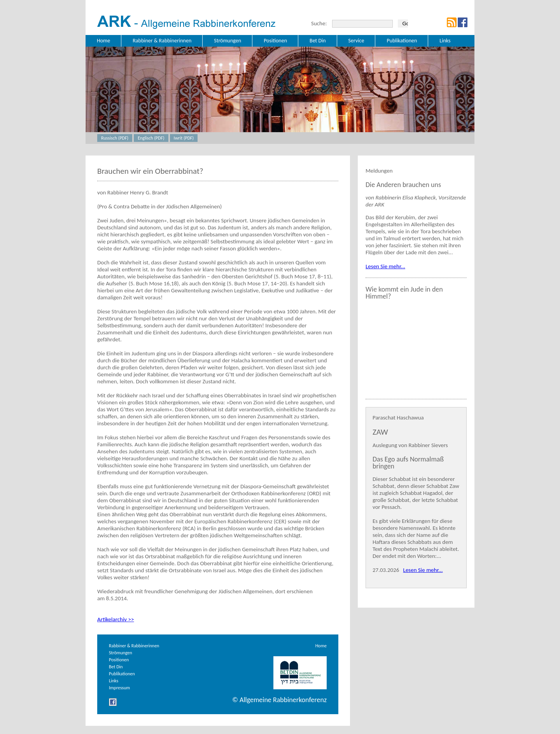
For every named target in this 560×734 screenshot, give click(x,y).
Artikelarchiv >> (115, 619)
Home (321, 646)
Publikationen (122, 674)
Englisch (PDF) (151, 138)
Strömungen (121, 653)
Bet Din (116, 667)
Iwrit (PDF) (184, 138)
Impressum (119, 688)
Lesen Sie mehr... (385, 266)
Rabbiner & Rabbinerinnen (134, 646)
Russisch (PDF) (115, 138)
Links (114, 681)
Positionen (119, 660)
